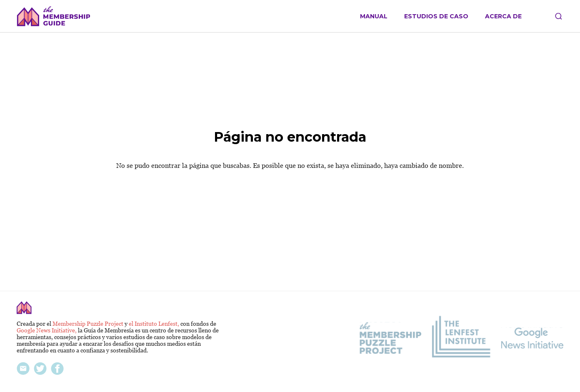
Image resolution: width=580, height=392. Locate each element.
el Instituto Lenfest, (155, 324)
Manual (374, 16)
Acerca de (503, 16)
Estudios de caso (436, 16)
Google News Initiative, (47, 330)
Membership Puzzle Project (89, 324)
